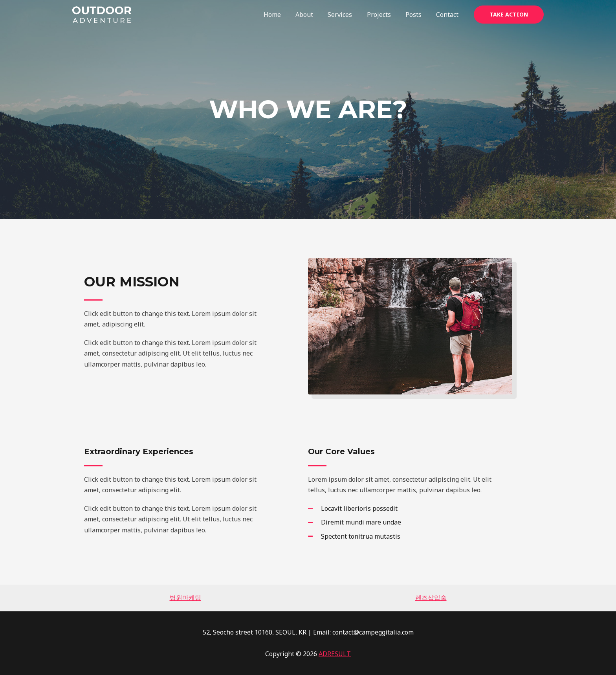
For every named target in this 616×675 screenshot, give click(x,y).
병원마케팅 (185, 598)
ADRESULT (335, 654)
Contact (448, 15)
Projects (384, 15)
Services (347, 15)
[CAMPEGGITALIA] (102, 14)
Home (284, 15)
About (314, 15)
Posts (417, 15)
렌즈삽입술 (431, 598)
